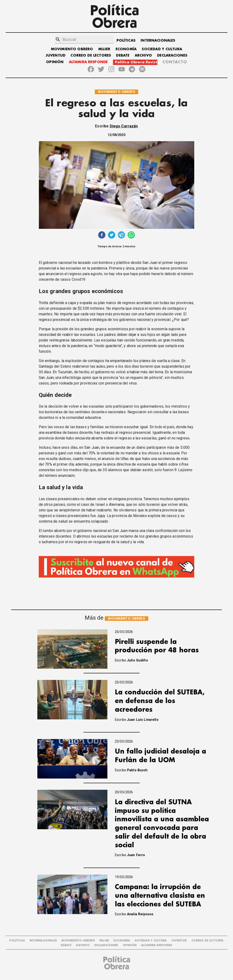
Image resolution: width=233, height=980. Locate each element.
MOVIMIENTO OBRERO (72, 49)
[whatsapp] (131, 235)
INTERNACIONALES (158, 41)
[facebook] (102, 235)
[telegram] (121, 235)
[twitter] (112, 235)
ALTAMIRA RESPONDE (88, 62)
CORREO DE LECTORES (91, 56)
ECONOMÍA (126, 49)
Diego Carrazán (124, 126)
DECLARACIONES (172, 56)
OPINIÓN (55, 62)
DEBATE (123, 56)
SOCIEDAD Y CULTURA (162, 49)
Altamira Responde (157, 945)
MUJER (104, 49)
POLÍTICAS (126, 41)
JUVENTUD (56, 56)
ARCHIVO (143, 56)
